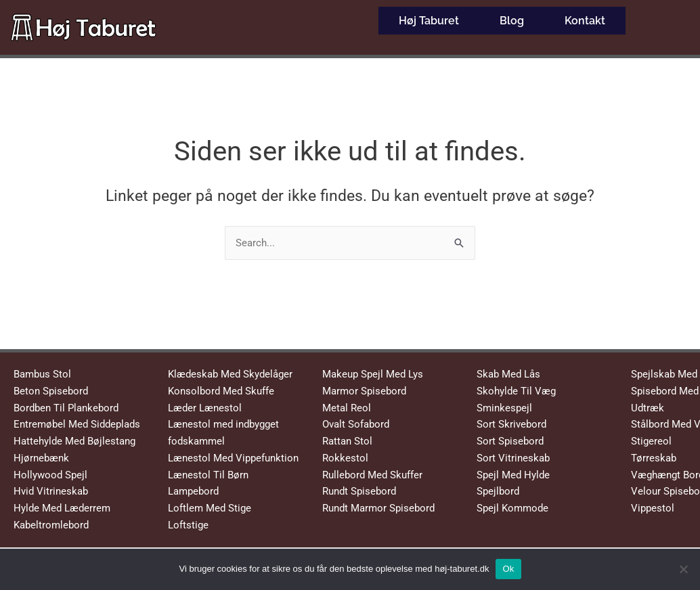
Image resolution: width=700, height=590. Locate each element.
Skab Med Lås (508, 374)
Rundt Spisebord (359, 491)
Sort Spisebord (510, 441)
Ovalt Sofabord (356, 424)
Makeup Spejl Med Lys (373, 374)
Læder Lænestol (205, 408)
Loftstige (188, 525)
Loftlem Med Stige (210, 508)
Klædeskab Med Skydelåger (230, 374)
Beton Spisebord (51, 391)
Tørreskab (654, 458)
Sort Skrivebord (511, 424)
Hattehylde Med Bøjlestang (74, 441)
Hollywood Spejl (50, 475)
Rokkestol (345, 458)
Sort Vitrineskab (513, 458)
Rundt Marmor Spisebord (378, 508)
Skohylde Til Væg (516, 391)
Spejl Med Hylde (513, 475)
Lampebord (193, 491)
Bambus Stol (42, 374)
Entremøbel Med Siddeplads (77, 424)
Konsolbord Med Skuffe (221, 391)
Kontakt (585, 17)
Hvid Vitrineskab (51, 491)
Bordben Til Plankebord (66, 408)
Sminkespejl (504, 408)
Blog (512, 17)
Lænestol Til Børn (208, 475)
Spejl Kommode (512, 508)
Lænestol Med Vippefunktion (233, 458)
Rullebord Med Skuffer (372, 475)
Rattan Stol (347, 441)
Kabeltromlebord (51, 525)
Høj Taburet (429, 17)
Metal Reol (347, 408)
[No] (683, 569)
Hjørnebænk (41, 458)
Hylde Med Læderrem (62, 508)
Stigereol (651, 441)
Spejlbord (498, 491)
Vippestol (653, 508)
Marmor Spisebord (364, 391)
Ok (508, 569)
